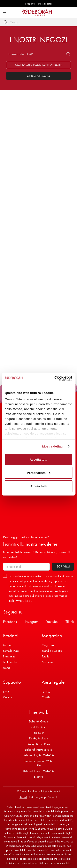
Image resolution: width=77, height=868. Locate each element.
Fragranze (9, 656)
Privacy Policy (24, 601)
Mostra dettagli (53, 446)
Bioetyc (38, 777)
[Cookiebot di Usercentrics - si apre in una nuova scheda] (55, 378)
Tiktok (70, 622)
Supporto (30, 4)
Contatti (8, 697)
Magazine (48, 645)
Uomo (7, 668)
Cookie (46, 697)
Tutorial (46, 656)
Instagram (32, 622)
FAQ (6, 692)
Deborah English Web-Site (38, 755)
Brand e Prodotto (52, 651)
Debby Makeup (39, 738)
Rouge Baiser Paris (39, 744)
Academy (47, 662)
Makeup (8, 645)
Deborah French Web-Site (39, 771)
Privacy (46, 692)
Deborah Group (38, 721)
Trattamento (10, 662)
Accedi (23, 797)
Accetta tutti (38, 459)
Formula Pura (11, 651)
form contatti (63, 863)
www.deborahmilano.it (23, 816)
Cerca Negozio (38, 76)
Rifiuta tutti (38, 486)
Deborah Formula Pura (38, 750)
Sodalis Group (38, 727)
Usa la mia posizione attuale (39, 65)
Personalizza (39, 473)
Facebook (10, 622)
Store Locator (45, 4)
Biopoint (39, 733)
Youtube (52, 622)
